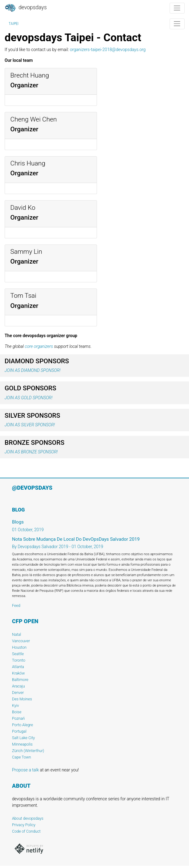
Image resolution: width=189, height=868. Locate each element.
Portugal (19, 731)
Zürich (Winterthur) (28, 751)
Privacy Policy (24, 825)
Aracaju (18, 686)
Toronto (19, 660)
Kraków (18, 673)
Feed (16, 605)
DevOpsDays (26, 8)
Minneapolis (22, 744)
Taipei (14, 24)
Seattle (18, 654)
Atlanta (18, 667)
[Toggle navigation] (177, 8)
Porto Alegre (22, 725)
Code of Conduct (26, 831)
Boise (17, 712)
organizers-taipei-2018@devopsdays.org (108, 50)
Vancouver (21, 641)
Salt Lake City (23, 738)
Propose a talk (25, 770)
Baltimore (20, 680)
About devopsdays (28, 818)
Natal (16, 634)
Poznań (18, 718)
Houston (19, 647)
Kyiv (16, 705)
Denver (18, 693)
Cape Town (22, 757)
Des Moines (22, 699)
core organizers (39, 346)
